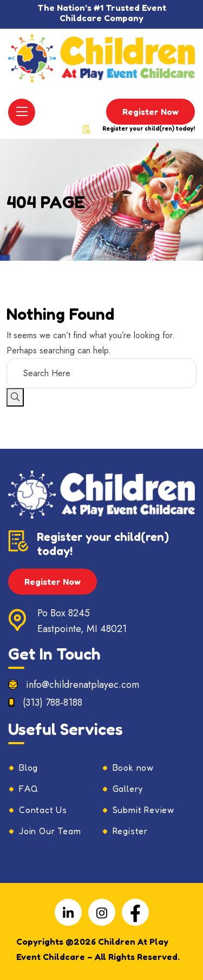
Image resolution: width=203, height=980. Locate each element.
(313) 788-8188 (53, 702)
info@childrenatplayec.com (83, 685)
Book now (133, 768)
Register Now (150, 112)
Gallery (128, 789)
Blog (28, 768)
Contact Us (43, 810)
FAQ (28, 789)
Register (130, 831)
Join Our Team (50, 831)
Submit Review (143, 810)
